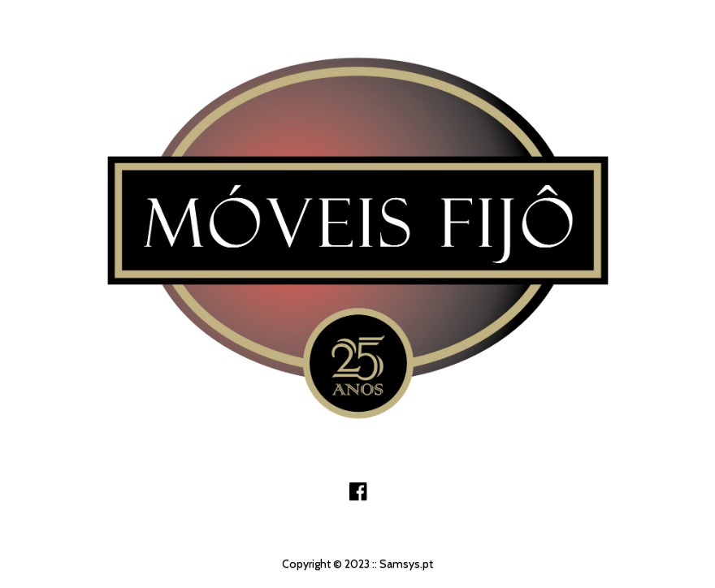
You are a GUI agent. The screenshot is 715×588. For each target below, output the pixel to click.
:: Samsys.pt (403, 564)
